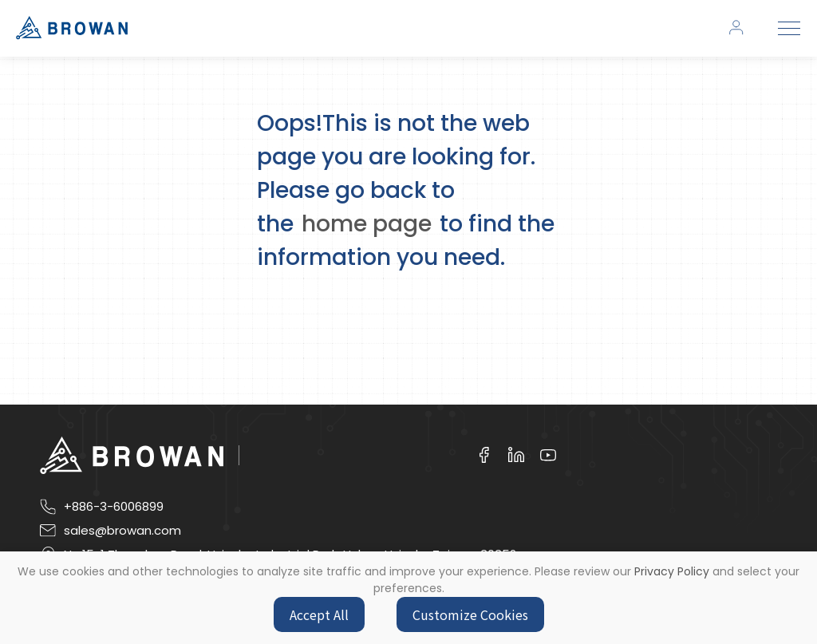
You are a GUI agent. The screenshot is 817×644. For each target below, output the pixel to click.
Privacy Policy (672, 571)
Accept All (319, 614)
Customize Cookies (470, 614)
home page (367, 224)
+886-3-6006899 (114, 507)
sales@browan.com (122, 531)
